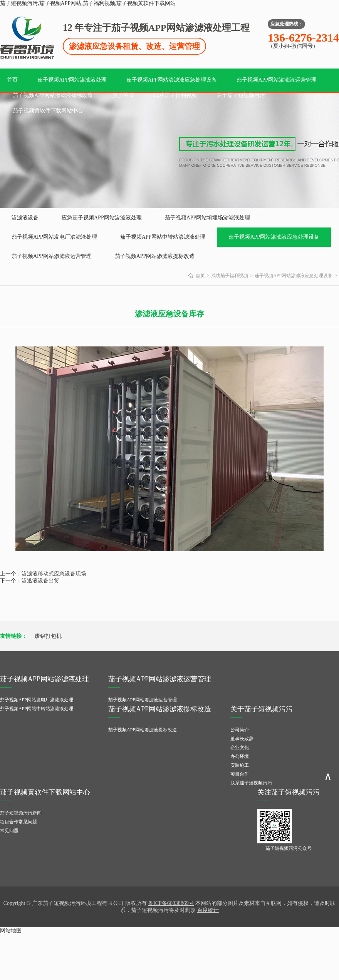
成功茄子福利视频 (175, 95)
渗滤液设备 (25, 218)
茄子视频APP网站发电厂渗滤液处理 (54, 237)
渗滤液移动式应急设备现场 (54, 574)
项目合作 (240, 774)
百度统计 (208, 910)
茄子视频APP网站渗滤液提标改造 (53, 95)
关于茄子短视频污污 (241, 95)
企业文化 (240, 748)
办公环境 (240, 756)
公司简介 (240, 730)
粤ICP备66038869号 (171, 903)
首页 (12, 80)
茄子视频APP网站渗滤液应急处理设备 (172, 80)
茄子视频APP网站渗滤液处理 (72, 80)
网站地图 (11, 931)
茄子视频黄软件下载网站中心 (48, 111)
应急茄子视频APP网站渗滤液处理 (102, 218)
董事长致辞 (242, 739)
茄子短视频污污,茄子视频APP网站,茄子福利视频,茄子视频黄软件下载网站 (88, 3)
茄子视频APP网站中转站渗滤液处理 (163, 237)
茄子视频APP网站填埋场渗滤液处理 (208, 218)
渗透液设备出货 (40, 581)
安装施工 (240, 765)
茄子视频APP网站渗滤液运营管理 (277, 80)
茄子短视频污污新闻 (21, 813)
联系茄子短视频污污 (251, 783)
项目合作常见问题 (18, 822)
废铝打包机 (48, 636)
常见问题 (9, 831)
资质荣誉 (123, 95)
